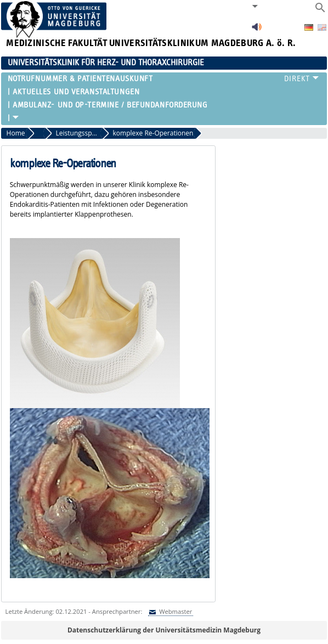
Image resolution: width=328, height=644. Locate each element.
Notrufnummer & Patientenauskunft (80, 79)
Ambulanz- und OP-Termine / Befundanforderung (110, 105)
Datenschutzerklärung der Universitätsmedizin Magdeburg (164, 630)
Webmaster (175, 611)
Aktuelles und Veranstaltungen (76, 92)
